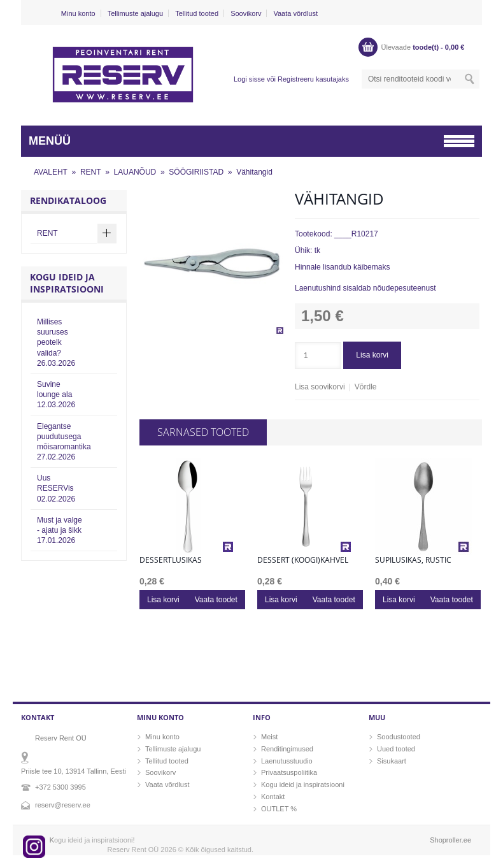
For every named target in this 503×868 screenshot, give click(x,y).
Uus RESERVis (56, 488)
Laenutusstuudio (287, 761)
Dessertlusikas (171, 560)
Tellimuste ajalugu (135, 13)
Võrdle (366, 387)
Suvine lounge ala (56, 394)
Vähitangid (254, 172)
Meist (269, 737)
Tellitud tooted (197, 13)
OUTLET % (279, 809)
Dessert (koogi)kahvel (303, 560)
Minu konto (78, 13)
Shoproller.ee (450, 840)
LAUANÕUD (135, 172)
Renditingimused (287, 749)
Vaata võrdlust (295, 13)
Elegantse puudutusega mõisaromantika (64, 442)
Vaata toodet (216, 600)
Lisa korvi (372, 355)
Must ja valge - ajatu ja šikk (60, 530)
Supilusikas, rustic (413, 560)
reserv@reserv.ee (63, 805)
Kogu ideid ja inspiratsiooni (303, 785)
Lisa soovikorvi (320, 387)
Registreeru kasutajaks (313, 79)
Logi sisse (249, 79)
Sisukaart (392, 761)
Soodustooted (399, 737)
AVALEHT (51, 172)
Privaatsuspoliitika (289, 772)
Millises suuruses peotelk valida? (56, 343)
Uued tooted (396, 749)
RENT (91, 172)
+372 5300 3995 (60, 787)
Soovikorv (246, 13)
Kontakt (273, 797)
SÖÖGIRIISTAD (196, 172)
